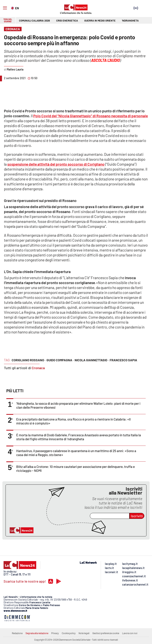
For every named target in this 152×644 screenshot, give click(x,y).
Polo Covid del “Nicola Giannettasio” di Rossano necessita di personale (91, 116)
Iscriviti (137, 516)
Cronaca (38, 368)
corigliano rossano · (29, 360)
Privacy (55, 633)
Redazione (17, 633)
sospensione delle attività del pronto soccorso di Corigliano (56, 164)
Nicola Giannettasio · (92, 360)
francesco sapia (123, 360)
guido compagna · (60, 360)
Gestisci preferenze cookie (106, 633)
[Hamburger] (5, 8)
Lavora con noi (130, 633)
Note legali (84, 633)
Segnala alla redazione (37, 633)
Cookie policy (69, 633)
